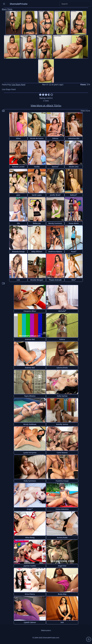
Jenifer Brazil (55, 195)
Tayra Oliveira (30, 396)
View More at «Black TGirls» (46, 105)
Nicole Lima (74, 167)
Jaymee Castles (30, 566)
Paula (74, 251)
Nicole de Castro (37, 138)
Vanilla (37, 167)
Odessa (55, 138)
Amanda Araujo (18, 252)
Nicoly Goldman (30, 424)
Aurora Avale (62, 537)
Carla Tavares (62, 453)
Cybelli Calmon (30, 622)
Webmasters (46, 630)
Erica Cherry (30, 594)
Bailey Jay (37, 223)
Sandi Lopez (37, 195)
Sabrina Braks (62, 368)
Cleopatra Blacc (30, 311)
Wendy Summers (55, 223)
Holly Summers (30, 481)
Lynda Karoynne (30, 453)
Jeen (18, 195)
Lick (18, 280)
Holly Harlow (62, 396)
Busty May (62, 594)
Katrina (55, 167)
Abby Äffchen (37, 252)
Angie (30, 509)
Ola (18, 223)
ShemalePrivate (19, 4)
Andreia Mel (30, 339)
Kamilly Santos (62, 424)
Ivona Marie (74, 223)
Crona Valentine (62, 509)
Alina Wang (30, 537)
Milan (18, 138)
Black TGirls (7, 9)
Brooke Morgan (37, 280)
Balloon (74, 195)
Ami (62, 622)
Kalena (62, 339)
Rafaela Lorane (18, 167)
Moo (74, 280)
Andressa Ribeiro (55, 252)
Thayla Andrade (55, 280)
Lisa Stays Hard (18, 85)
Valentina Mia (74, 138)
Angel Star (62, 566)
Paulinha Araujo (62, 481)
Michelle (62, 311)
